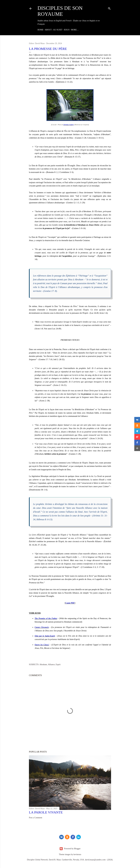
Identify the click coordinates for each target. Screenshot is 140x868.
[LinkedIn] (79, 837)
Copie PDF (70, 603)
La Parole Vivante (46, 812)
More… (75, 30)
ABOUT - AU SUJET (54, 30)
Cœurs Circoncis (42, 627)
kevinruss (77, 854)
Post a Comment (36, 818)
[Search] (109, 8)
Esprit (58, 664)
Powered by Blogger (70, 849)
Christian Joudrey (69, 125)
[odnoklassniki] (67, 837)
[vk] (61, 837)
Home (40, 30)
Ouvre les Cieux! (42, 645)
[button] (137, 420)
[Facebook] (73, 837)
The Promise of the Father (46, 618)
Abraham (43, 664)
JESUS (67, 30)
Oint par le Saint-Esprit (45, 636)
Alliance (51, 664)
